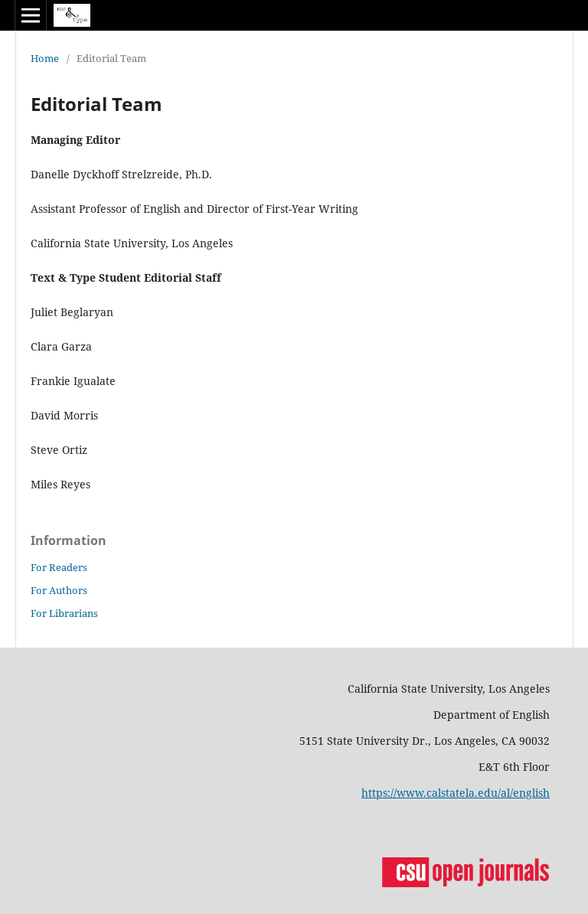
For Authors (59, 590)
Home (45, 58)
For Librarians (64, 613)
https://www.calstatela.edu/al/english (456, 793)
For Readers (59, 567)
